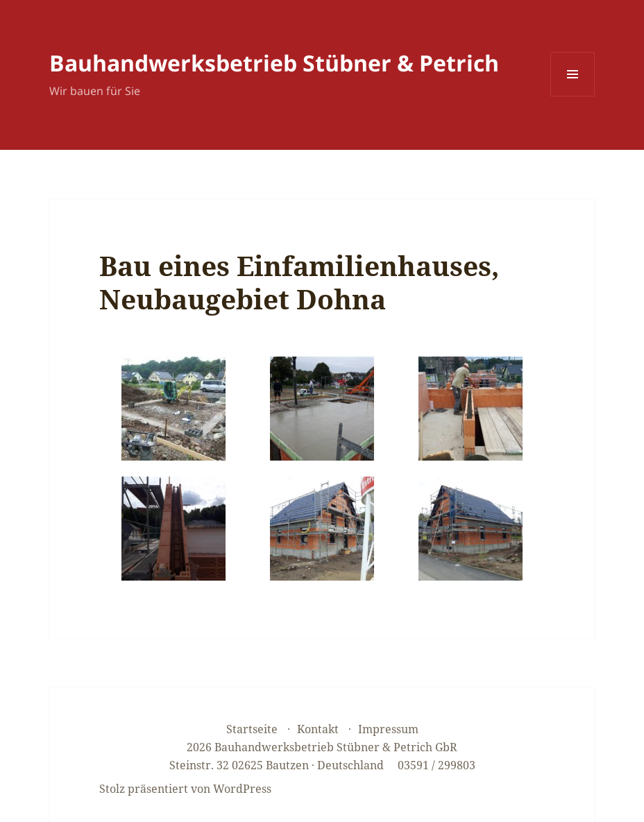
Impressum (388, 729)
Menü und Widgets (573, 96)
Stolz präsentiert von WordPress (185, 789)
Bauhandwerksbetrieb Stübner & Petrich (274, 63)
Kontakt (318, 729)
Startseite (252, 729)
